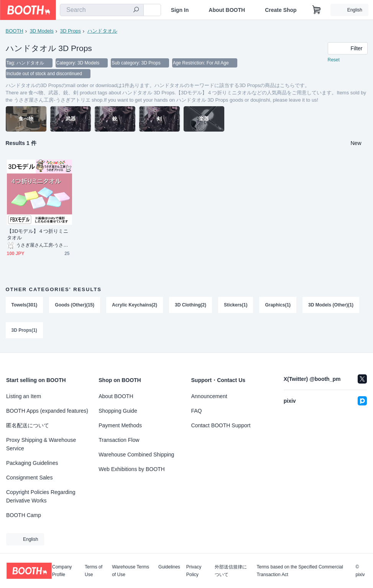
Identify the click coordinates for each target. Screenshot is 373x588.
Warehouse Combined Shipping (136, 455)
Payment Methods (120, 425)
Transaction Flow (119, 440)
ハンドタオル (102, 31)
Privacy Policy (194, 571)
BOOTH (15, 31)
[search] (136, 10)
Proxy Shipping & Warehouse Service (41, 444)
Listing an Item (24, 396)
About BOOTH (227, 10)
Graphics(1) (278, 305)
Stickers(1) (236, 305)
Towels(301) (25, 305)
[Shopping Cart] (317, 10)
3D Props (71, 31)
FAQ (197, 411)
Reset (334, 60)
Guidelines (169, 567)
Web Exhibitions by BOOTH (131, 469)
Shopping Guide (118, 411)
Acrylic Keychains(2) (135, 305)
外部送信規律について (231, 571)
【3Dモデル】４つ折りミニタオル (38, 234)
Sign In (180, 10)
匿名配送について (28, 425)
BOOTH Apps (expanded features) (47, 411)
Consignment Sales (29, 478)
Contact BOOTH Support (221, 425)
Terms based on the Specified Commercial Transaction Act (300, 571)
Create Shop (281, 10)
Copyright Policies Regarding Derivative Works (41, 496)
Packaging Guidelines (32, 463)
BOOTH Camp (24, 515)
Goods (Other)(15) (75, 305)
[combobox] (102, 10)
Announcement (209, 396)
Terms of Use (94, 571)
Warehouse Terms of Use (131, 571)
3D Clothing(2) (191, 305)
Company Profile (62, 571)
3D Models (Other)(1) (331, 305)
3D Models (42, 31)
